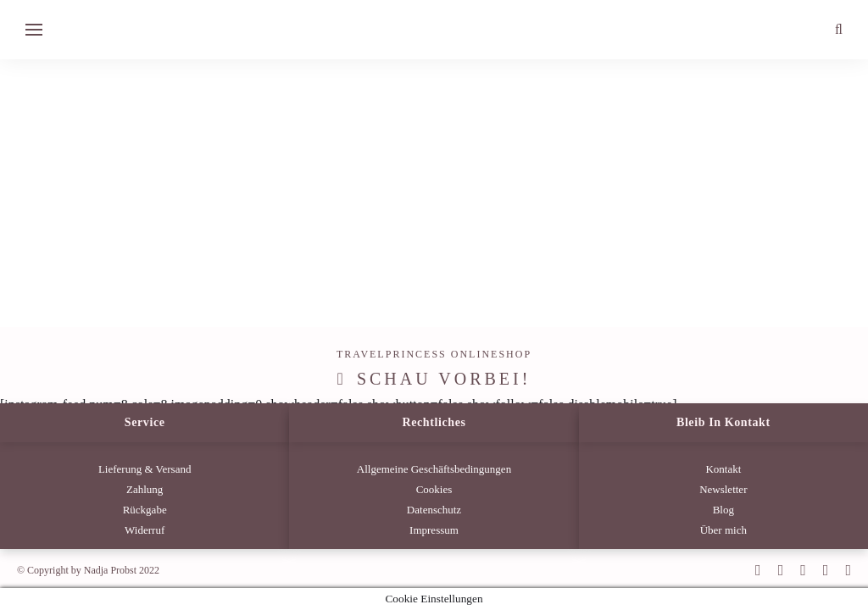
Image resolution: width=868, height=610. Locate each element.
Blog (723, 510)
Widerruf (145, 530)
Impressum (434, 530)
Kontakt (723, 469)
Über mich (723, 530)
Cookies (434, 489)
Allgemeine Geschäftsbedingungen (434, 469)
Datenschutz (434, 510)
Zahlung (145, 489)
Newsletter (723, 489)
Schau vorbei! (444, 379)
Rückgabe (145, 510)
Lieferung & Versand (145, 469)
